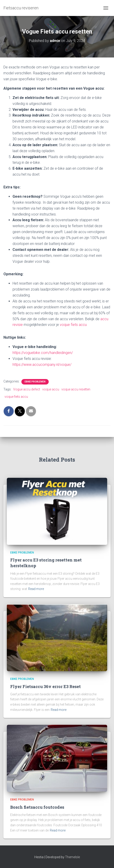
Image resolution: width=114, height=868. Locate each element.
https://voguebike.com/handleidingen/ (43, 353)
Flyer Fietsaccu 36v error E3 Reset (46, 686)
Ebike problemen (35, 382)
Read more (36, 589)
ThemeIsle (72, 857)
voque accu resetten (76, 389)
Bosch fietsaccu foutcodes (37, 807)
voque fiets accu (73, 325)
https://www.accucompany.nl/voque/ (42, 365)
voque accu (51, 389)
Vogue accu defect (27, 389)
